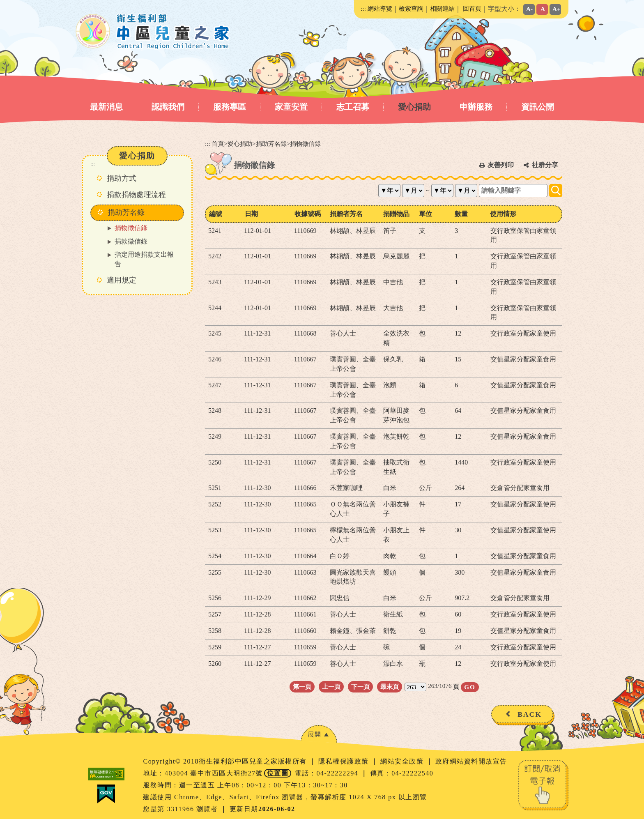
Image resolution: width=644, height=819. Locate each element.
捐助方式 (122, 178)
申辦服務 (476, 107)
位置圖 (278, 773)
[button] (319, 734)
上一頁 (331, 687)
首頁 (218, 144)
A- (529, 9)
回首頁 (472, 8)
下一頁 (360, 687)
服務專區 (230, 107)
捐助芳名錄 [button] (126, 212)
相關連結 (442, 8)
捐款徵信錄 (131, 241)
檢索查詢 (411, 8)
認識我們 (168, 107)
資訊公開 (538, 107)
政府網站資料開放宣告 (471, 761)
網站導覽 (380, 8)
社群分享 (545, 165)
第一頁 (302, 687)
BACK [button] (530, 714)
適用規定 (122, 280)
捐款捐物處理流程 (136, 195)
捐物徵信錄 (131, 228)
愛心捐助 (414, 107)
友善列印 (501, 165)
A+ (557, 9)
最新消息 (106, 107)
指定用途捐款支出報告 (144, 259)
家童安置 (291, 107)
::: (363, 8)
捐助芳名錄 (271, 144)
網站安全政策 (403, 761)
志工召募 (353, 107)
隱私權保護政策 (345, 761)
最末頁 (390, 687)
